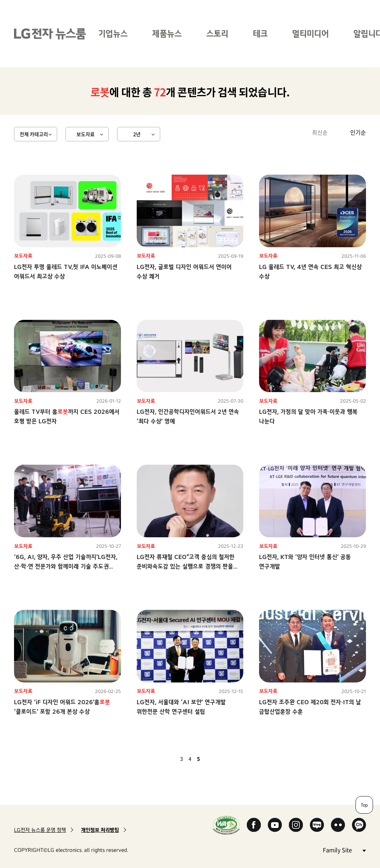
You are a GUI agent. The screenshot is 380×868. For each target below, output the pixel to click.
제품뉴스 (167, 33)
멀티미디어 (310, 33)
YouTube (275, 825)
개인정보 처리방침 (100, 830)
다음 (210, 759)
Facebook (254, 825)
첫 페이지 (161, 759)
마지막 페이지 (219, 759)
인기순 (358, 132)
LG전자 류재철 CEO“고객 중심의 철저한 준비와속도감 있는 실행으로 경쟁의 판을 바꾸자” (186, 566)
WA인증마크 (226, 825)
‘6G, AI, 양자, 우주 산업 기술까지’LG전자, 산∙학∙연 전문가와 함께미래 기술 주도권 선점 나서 (66, 566)
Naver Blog (317, 825)
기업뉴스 (113, 33)
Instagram (296, 825)
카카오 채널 (359, 825)
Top (364, 805)
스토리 (217, 33)
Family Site (344, 850)
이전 (170, 759)
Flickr (338, 825)
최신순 (320, 132)
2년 (137, 134)
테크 (260, 33)
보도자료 (86, 134)
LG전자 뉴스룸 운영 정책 (40, 830)
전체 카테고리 (34, 134)
